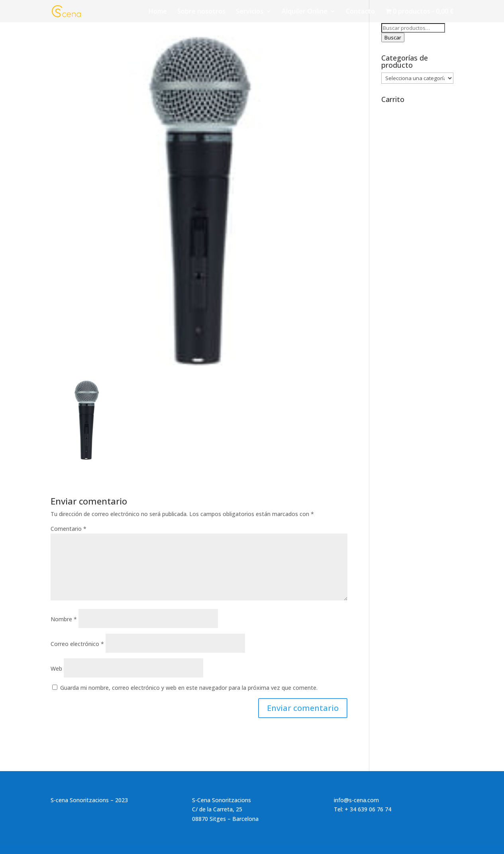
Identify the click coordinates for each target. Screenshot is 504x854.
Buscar (393, 37)
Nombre (64, 619)
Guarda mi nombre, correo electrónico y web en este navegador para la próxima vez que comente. (189, 688)
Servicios (250, 12)
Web (56, 668)
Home (158, 12)
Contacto (360, 12)
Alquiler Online (305, 12)
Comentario (69, 529)
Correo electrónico (77, 644)
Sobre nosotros (201, 12)
